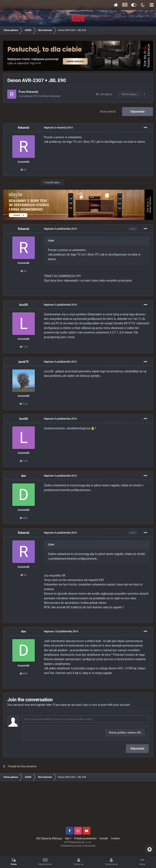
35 (24, 170)
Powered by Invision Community (78, 846)
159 (24, 347)
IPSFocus (57, 838)
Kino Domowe (51, 96)
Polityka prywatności (85, 838)
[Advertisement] (78, 806)
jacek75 (24, 362)
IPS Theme (42, 838)
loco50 (24, 305)
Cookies (115, 838)
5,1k (24, 404)
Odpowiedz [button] (137, 749)
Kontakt (104, 838)
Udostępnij (104, 94)
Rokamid (32, 92)
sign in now (90, 705)
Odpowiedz (138, 112)
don (24, 476)
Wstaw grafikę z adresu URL (125, 733)
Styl (68, 838)
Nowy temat (108, 112)
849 (24, 518)
